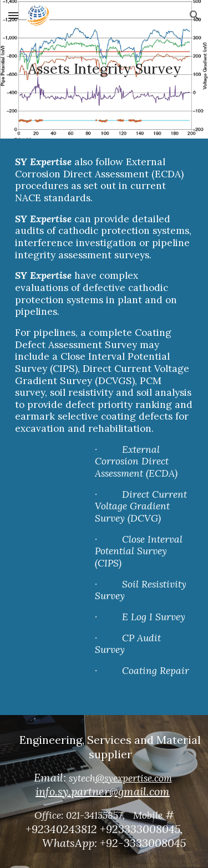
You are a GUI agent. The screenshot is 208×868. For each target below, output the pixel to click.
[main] (104, 69)
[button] (13, 15)
